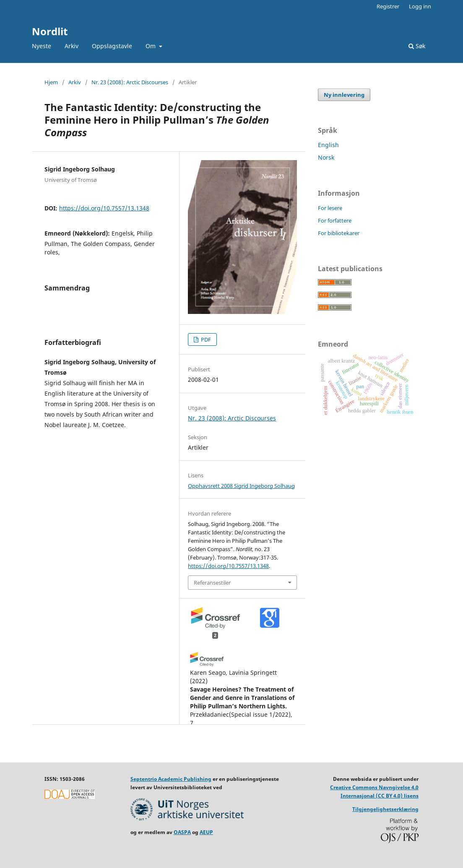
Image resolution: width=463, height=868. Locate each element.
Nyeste (42, 46)
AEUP (206, 832)
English (328, 145)
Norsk (326, 157)
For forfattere (335, 220)
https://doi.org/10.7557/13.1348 (104, 208)
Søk (417, 46)
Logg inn (420, 6)
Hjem (51, 82)
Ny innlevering (344, 95)
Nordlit (50, 31)
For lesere (330, 208)
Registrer (388, 6)
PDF (205, 339)
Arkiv (72, 46)
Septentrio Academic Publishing (171, 779)
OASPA (182, 832)
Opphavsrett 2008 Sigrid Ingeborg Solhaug (241, 486)
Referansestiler (212, 583)
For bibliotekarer (339, 233)
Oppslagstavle (112, 46)
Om (151, 46)
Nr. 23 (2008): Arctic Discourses (130, 82)
